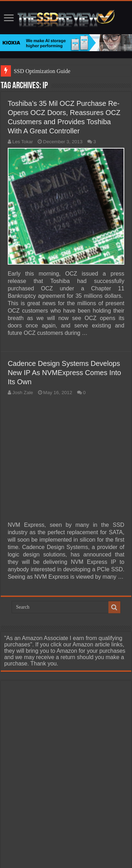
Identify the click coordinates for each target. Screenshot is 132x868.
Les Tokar (23, 142)
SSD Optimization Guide (42, 71)
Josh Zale (23, 393)
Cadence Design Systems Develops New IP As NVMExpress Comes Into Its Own (64, 373)
